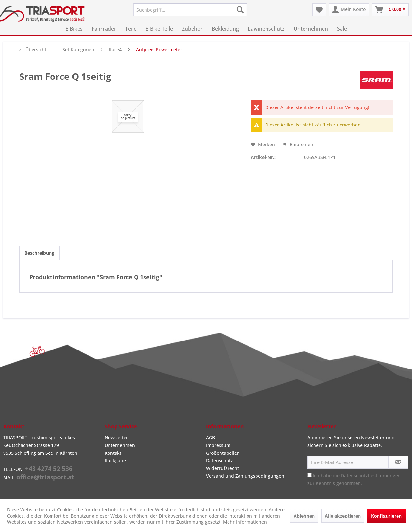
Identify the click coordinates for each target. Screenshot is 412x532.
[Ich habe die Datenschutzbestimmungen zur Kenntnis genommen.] (309, 475)
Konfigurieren (386, 516)
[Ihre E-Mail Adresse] (348, 462)
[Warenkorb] (390, 10)
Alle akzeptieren (343, 516)
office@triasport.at (45, 477)
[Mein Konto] (349, 10)
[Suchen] (240, 10)
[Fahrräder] (104, 29)
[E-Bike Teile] (159, 29)
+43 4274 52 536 (49, 469)
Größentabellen (223, 453)
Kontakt (113, 453)
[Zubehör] (192, 29)
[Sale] (342, 29)
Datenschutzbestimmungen (371, 476)
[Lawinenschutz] (266, 29)
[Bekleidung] (225, 29)
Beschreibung (39, 253)
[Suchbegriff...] (190, 10)
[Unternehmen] (311, 29)
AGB (211, 438)
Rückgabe (115, 460)
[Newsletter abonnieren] (398, 462)
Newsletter (116, 438)
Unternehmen (120, 445)
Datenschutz (220, 460)
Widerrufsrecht (222, 468)
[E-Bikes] (74, 29)
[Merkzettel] (319, 10)
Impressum (218, 445)
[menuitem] (190, 10)
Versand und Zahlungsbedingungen (245, 476)
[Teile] (131, 29)
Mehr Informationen (245, 522)
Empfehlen (298, 144)
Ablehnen (304, 516)
